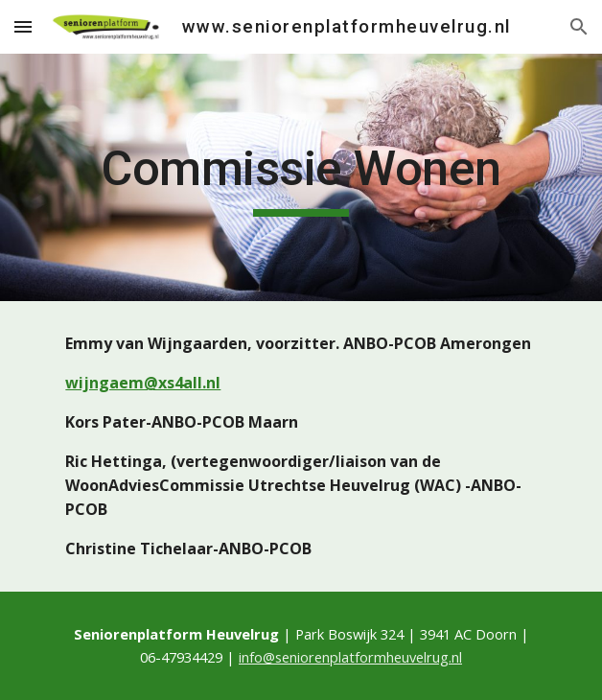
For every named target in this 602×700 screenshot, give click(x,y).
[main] (301, 177)
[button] (23, 26)
